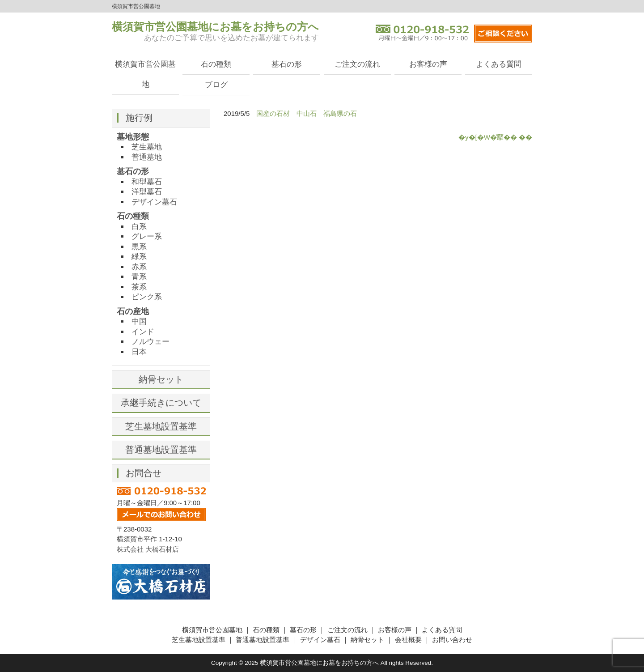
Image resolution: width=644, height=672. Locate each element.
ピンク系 (147, 297)
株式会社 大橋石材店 (148, 549)
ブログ (216, 85)
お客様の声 (428, 64)
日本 (139, 352)
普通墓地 (147, 157)
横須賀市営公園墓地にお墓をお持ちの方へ (215, 27)
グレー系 (147, 236)
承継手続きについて (161, 403)
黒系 (139, 247)
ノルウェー (150, 341)
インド (143, 332)
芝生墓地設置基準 (161, 426)
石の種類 (216, 64)
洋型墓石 (147, 191)
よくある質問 (499, 64)
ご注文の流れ (357, 64)
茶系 (139, 287)
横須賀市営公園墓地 (145, 74)
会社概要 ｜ (413, 640)
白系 (139, 226)
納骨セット (161, 379)
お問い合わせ (452, 640)
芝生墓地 (147, 147)
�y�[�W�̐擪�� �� (495, 137)
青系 (139, 276)
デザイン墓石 (154, 202)
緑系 (139, 256)
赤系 (139, 267)
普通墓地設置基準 (161, 450)
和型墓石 (147, 182)
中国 (139, 321)
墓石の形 (287, 64)
